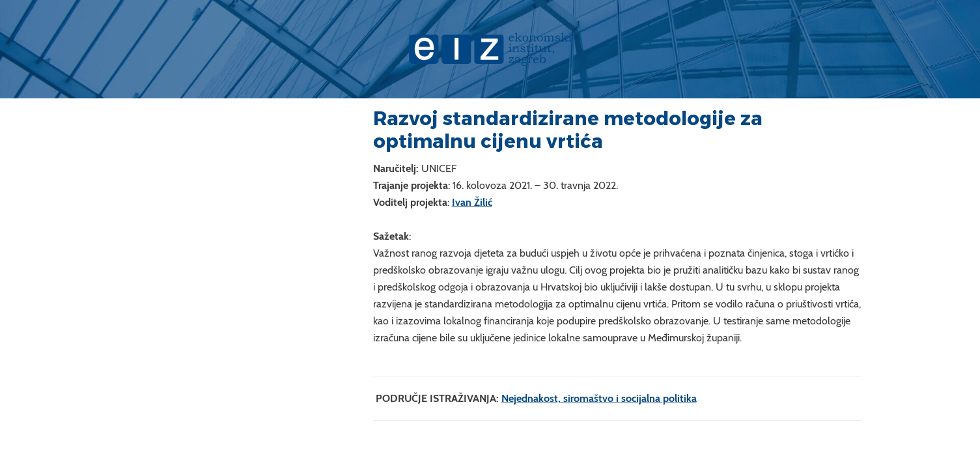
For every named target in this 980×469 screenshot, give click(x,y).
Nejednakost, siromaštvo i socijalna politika (599, 398)
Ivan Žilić (472, 202)
